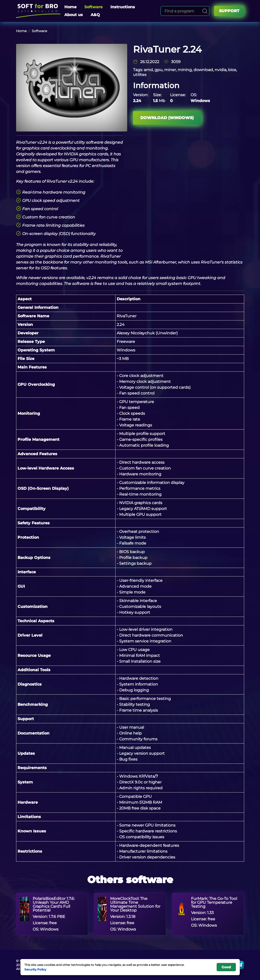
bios (232, 70)
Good (226, 967)
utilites (140, 75)
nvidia (221, 70)
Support (229, 11)
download (203, 70)
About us (74, 15)
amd (148, 70)
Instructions (123, 7)
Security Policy (35, 969)
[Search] (205, 11)
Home (70, 7)
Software (93, 7)
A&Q (95, 15)
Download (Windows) (167, 118)
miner (170, 70)
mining (185, 70)
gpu (159, 70)
